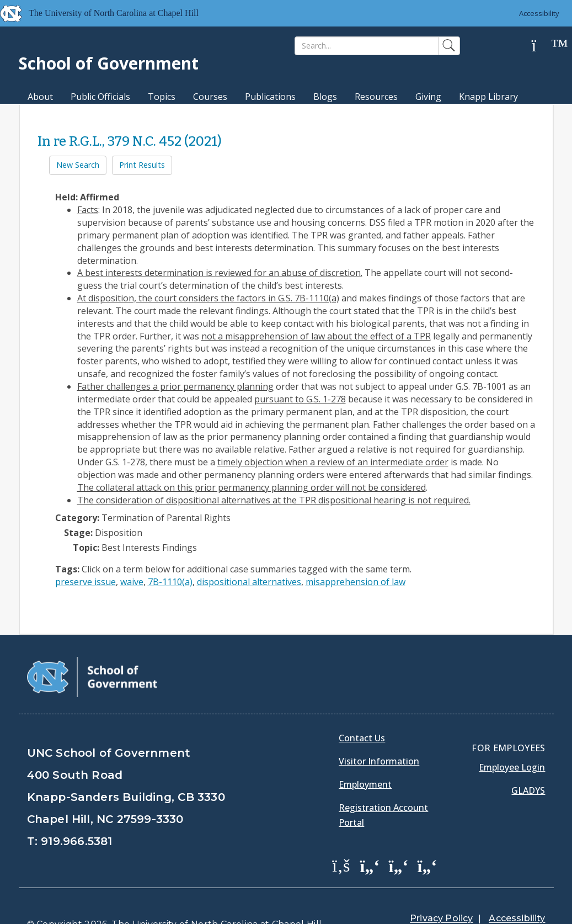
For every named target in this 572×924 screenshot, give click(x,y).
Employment (365, 757)
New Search (78, 165)
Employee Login (512, 740)
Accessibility (539, 13)
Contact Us (362, 710)
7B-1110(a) (170, 582)
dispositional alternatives (249, 582)
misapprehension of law (356, 582)
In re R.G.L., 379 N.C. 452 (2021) (130, 141)
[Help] (542, 46)
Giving (428, 97)
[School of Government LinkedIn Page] (398, 837)
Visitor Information (379, 734)
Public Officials (100, 97)
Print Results (142, 165)
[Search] (367, 46)
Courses (210, 97)
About (40, 97)
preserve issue (85, 582)
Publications (270, 97)
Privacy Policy (441, 891)
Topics (162, 97)
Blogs (325, 97)
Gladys (528, 763)
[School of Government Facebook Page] (341, 837)
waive (132, 582)
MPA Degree (54, 116)
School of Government (109, 63)
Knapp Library (488, 97)
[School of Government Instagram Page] (427, 837)
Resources (376, 97)
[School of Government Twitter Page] (370, 837)
